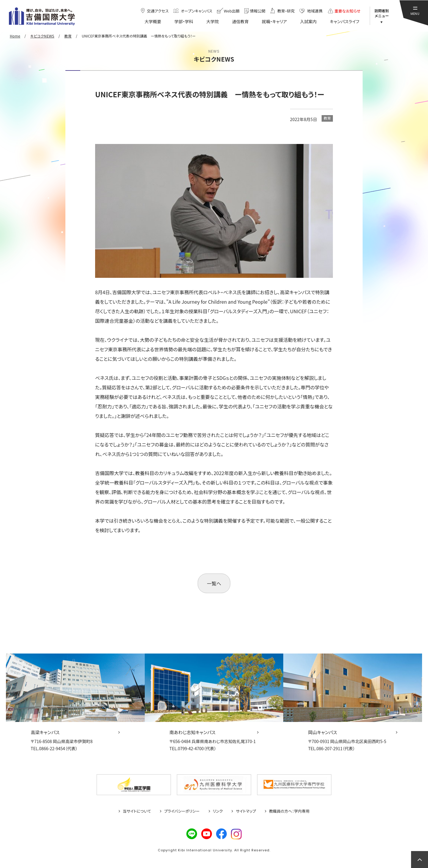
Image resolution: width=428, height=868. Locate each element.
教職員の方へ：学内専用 (289, 811)
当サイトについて (137, 811)
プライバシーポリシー (182, 811)
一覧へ (214, 583)
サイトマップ (246, 811)
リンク (218, 811)
